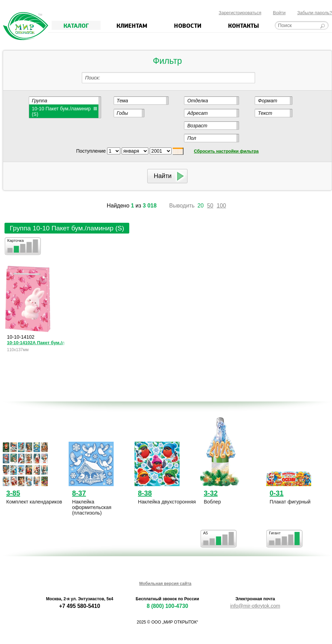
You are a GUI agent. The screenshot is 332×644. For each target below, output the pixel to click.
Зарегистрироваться (240, 13)
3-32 (211, 493)
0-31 (277, 493)
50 (210, 206)
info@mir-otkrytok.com (255, 606)
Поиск (92, 78)
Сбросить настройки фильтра (226, 151)
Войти (279, 13)
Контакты (243, 25)
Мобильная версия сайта (165, 584)
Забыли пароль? (315, 13)
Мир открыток (25, 26)
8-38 (145, 493)
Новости (188, 25)
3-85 (13, 493)
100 (221, 206)
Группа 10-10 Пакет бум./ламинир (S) (67, 228)
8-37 (79, 493)
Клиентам (132, 25)
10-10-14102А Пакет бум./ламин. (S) (36, 343)
